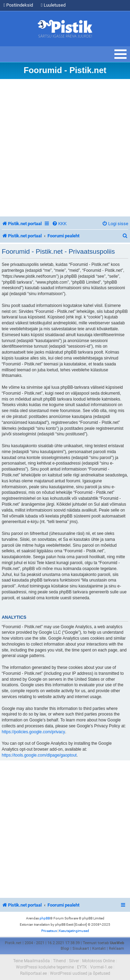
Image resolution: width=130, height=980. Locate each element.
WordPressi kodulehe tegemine (45, 967)
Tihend (59, 961)
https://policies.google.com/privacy (33, 732)
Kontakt (99, 949)
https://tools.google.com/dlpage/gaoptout (39, 755)
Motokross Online (98, 961)
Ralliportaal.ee (33, 973)
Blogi (65, 949)
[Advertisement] (65, 148)
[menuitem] (59, 224)
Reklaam (116, 949)
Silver (74, 961)
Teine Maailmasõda (32, 961)
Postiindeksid (18, 5)
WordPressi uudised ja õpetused (80, 973)
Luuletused (53, 5)
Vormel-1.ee (101, 967)
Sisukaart (81, 949)
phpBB (45, 918)
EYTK (82, 967)
